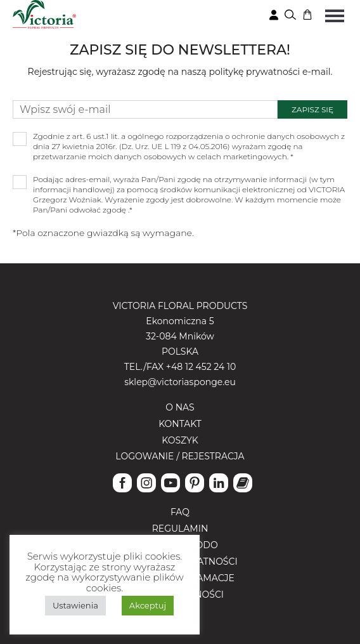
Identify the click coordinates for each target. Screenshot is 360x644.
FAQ (180, 512)
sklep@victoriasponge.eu (180, 382)
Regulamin (180, 529)
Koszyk (180, 440)
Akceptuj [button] (148, 605)
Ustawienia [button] (75, 605)
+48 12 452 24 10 (201, 367)
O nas (180, 407)
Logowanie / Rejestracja (180, 456)
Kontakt (180, 424)
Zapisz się (312, 109)
